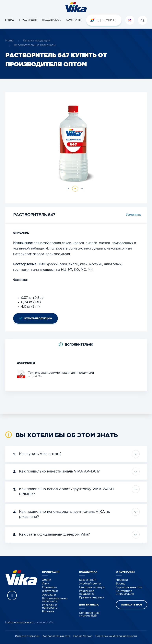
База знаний (88, 580)
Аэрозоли (49, 595)
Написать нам (132, 605)
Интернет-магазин (27, 636)
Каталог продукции (37, 41)
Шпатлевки (50, 591)
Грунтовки (49, 587)
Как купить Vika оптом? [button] (37, 454)
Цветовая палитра (92, 587)
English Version (83, 636)
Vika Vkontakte (12, 595)
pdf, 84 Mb (61, 374)
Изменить (133, 215)
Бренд (120, 584)
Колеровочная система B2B (89, 614)
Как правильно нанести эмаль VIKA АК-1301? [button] (56, 472)
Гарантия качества (129, 587)
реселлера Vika (44, 623)
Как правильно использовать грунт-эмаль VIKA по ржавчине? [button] (62, 514)
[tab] (76, 344)
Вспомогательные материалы (35, 45)
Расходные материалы (50, 606)
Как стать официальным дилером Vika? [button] (52, 535)
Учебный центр (90, 584)
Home (9, 41)
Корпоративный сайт (56, 636)
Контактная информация (125, 593)
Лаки (46, 584)
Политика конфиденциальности (116, 636)
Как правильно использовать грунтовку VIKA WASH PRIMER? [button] (64, 491)
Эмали (47, 580)
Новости (122, 580)
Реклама (48, 612)
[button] (28, 20)
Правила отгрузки (92, 598)
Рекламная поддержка (87, 593)
